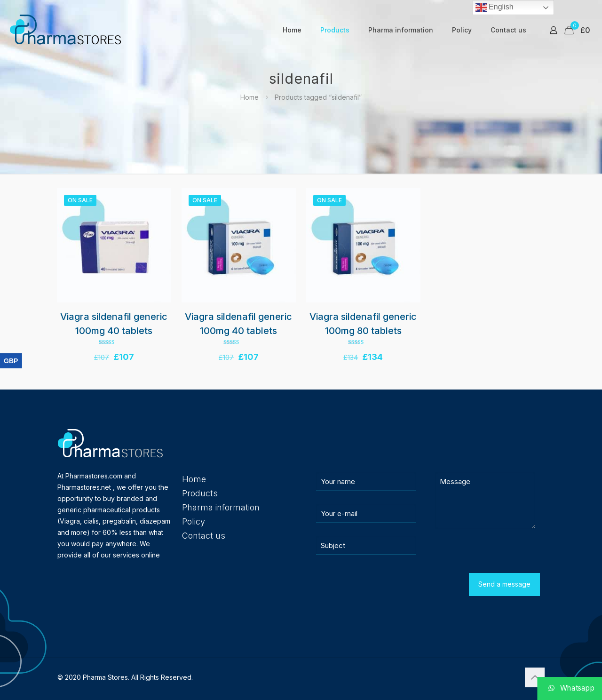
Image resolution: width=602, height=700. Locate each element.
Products (200, 493)
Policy (194, 521)
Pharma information (221, 507)
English (495, 8)
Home (250, 97)
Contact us (204, 536)
